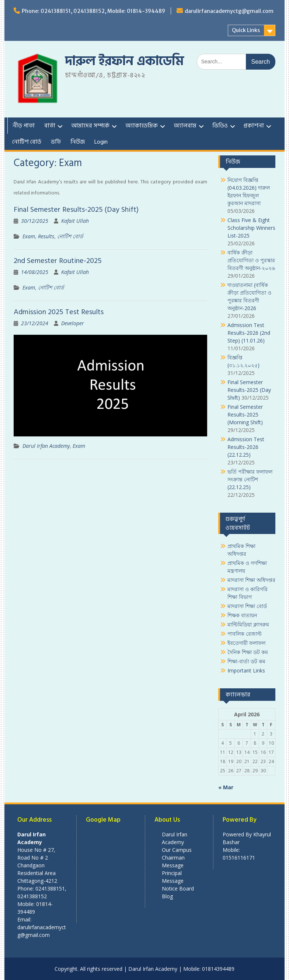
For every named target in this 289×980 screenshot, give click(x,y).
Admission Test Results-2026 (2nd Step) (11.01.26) (249, 333)
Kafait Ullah (75, 221)
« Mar (226, 787)
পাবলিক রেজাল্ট (245, 634)
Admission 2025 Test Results (59, 312)
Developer (73, 323)
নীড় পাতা (24, 126)
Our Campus (177, 850)
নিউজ (78, 142)
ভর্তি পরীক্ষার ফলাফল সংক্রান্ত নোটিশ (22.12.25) (250, 479)
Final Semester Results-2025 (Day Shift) (76, 210)
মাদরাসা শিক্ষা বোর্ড (247, 606)
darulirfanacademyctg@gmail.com (229, 11)
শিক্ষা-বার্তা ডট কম (246, 661)
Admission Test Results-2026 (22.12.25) (246, 447)
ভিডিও (220, 126)
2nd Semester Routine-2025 (58, 261)
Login (101, 142)
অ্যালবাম (185, 126)
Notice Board (178, 888)
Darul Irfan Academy (46, 446)
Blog (167, 896)
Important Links (246, 670)
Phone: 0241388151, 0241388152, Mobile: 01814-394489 (93, 11)
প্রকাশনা (254, 126)
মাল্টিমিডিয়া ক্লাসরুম (248, 624)
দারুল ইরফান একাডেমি (125, 61)
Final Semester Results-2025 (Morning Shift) (245, 415)
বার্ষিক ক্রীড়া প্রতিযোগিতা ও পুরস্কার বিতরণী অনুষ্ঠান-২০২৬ (251, 260)
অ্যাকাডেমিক (142, 126)
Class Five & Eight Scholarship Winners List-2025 (251, 228)
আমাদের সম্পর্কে (90, 126)
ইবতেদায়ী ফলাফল (246, 643)
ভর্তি (56, 142)
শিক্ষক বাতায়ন (242, 615)
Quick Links (246, 30)
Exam (29, 236)
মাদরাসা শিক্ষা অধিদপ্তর (251, 580)
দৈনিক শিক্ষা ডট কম (248, 652)
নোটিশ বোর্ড (27, 142)
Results (46, 236)
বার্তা (50, 126)
